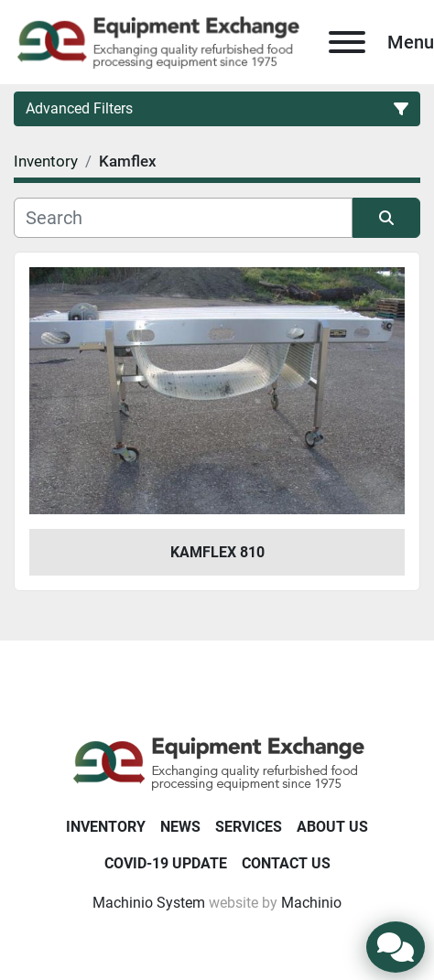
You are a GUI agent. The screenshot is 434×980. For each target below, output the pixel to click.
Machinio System (149, 903)
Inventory (106, 827)
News (180, 827)
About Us (332, 827)
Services (249, 827)
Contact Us (286, 863)
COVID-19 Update (166, 863)
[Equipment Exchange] (217, 763)
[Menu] (347, 42)
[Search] (183, 218)
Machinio (311, 903)
